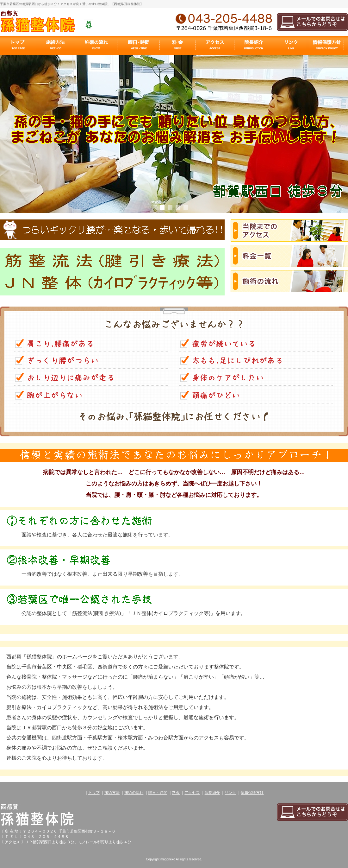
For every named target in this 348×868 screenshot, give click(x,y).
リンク (230, 793)
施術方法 (112, 793)
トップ (94, 793)
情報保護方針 (252, 793)
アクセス (192, 793)
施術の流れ (134, 793)
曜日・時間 (158, 793)
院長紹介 (212, 793)
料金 (176, 793)
